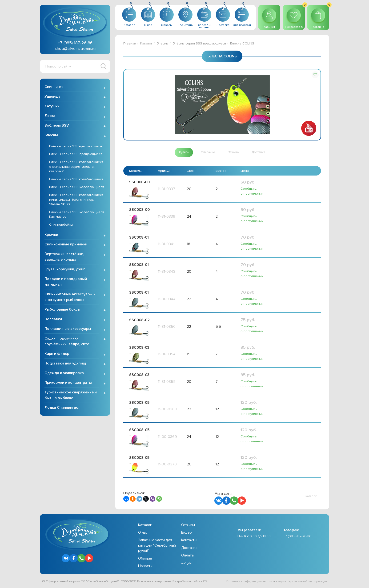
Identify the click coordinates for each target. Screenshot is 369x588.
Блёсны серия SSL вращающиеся (76, 147)
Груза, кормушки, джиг (65, 270)
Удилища (52, 97)
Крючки (51, 235)
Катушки (52, 107)
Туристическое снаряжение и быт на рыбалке (71, 396)
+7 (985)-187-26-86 (297, 536)
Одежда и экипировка (64, 373)
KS (205, 582)
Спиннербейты (61, 225)
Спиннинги (54, 87)
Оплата (187, 556)
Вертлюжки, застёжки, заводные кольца (64, 257)
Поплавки (53, 320)
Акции (186, 563)
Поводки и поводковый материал (66, 282)
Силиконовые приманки (66, 245)
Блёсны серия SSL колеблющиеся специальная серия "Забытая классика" (76, 167)
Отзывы (188, 525)
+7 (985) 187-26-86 (75, 43)
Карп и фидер (57, 354)
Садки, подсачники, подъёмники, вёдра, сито (67, 342)
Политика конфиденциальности (242, 582)
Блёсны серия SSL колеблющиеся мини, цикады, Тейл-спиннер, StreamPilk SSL (76, 200)
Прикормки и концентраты (68, 383)
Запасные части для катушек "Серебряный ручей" (157, 546)
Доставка (189, 548)
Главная (130, 43)
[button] (315, 75)
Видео (187, 533)
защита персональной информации (299, 582)
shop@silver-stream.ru (75, 48)
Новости (145, 566)
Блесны (51, 136)
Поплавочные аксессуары (68, 329)
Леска (50, 116)
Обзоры (145, 559)
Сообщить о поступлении (252, 191)
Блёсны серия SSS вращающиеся (76, 155)
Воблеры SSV (57, 126)
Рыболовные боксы (62, 310)
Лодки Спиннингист (62, 408)
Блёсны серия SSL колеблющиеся (76, 180)
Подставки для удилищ (65, 364)
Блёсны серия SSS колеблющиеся (77, 188)
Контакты (189, 540)
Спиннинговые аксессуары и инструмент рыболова (70, 297)
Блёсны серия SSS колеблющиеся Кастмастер (77, 215)
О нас (143, 533)
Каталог (146, 43)
